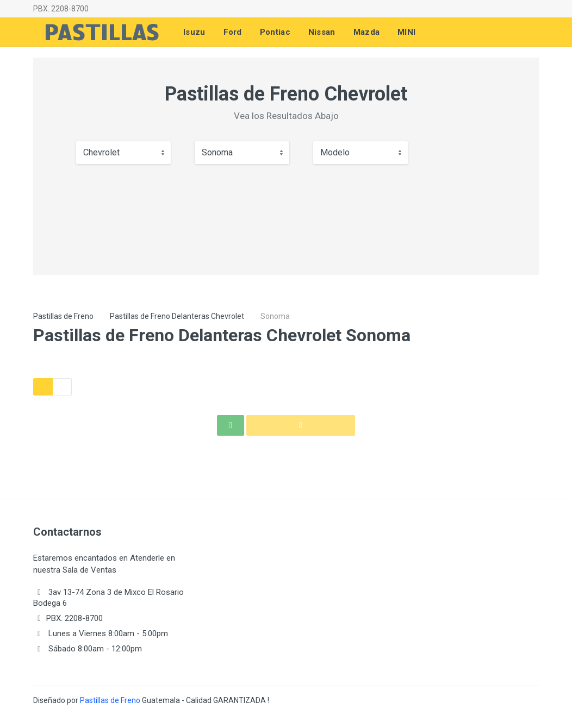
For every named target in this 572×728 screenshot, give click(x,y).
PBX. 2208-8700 (61, 9)
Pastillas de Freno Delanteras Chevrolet (177, 316)
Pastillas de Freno (63, 316)
